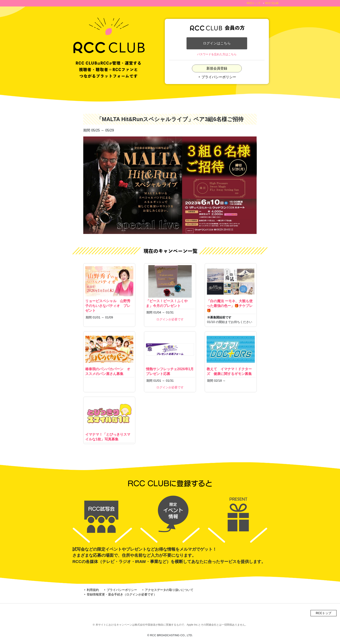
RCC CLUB (272, 3)
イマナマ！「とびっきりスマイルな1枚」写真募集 (109, 420)
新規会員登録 (217, 68)
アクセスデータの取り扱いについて (167, 590)
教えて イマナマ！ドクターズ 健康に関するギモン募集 (231, 354)
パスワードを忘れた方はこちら (217, 54)
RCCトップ (253, 3)
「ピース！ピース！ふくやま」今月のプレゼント (170, 286)
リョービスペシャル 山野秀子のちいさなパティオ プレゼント (109, 289)
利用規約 (91, 590)
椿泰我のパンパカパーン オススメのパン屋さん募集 (109, 354)
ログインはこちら (217, 43)
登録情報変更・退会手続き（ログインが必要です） (120, 594)
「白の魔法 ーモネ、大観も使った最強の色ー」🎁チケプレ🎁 (231, 289)
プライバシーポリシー (217, 77)
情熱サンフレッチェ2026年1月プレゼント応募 (170, 354)
